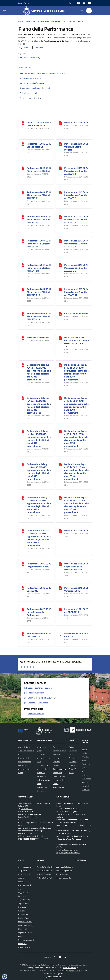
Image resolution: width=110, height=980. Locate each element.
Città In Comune (70, 968)
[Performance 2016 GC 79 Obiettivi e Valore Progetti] (60, 144)
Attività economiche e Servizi (86, 779)
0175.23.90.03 (27, 811)
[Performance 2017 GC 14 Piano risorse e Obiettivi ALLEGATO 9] (60, 265)
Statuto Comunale (25, 922)
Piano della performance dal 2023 (76, 635)
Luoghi (84, 753)
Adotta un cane (62, 874)
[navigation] (5, 11)
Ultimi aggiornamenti (26, 940)
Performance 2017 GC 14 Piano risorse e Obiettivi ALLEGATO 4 (39, 219)
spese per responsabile (38, 338)
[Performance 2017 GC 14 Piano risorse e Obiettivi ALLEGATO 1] (60, 168)
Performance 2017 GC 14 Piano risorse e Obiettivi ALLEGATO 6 (39, 244)
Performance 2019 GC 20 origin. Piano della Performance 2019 (76, 567)
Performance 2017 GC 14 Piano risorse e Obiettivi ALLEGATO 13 (39, 316)
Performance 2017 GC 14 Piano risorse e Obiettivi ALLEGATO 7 (76, 244)
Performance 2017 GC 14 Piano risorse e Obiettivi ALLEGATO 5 (76, 219)
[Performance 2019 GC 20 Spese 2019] (23, 588)
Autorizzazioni (43, 769)
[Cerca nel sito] (89, 11)
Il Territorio (86, 757)
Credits (21, 936)
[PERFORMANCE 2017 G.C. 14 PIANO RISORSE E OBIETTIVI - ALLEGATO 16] (60, 338)
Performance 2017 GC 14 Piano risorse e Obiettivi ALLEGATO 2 (39, 195)
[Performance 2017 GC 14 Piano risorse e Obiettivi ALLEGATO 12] (60, 289)
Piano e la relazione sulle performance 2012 (39, 124)
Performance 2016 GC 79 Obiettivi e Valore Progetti (76, 147)
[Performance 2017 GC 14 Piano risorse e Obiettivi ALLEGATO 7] (60, 241)
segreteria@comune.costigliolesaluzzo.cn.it (35, 828)
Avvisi (71, 773)
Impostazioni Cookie (26, 933)
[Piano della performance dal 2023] (60, 634)
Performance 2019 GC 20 (76, 530)
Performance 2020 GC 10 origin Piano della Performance (39, 612)
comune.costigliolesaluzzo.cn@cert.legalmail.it (36, 822)
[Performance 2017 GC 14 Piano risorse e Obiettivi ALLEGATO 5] (60, 217)
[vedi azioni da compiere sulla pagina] (37, 47)
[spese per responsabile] (23, 338)
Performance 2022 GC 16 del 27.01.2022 (39, 635)
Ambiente (41, 754)
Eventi (84, 749)
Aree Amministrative (26, 751)
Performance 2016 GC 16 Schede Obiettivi (39, 145)
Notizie (72, 747)
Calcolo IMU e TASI (45, 878)
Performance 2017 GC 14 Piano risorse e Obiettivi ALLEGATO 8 (39, 268)
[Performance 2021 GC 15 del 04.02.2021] (60, 609)
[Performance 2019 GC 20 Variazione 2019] (60, 588)
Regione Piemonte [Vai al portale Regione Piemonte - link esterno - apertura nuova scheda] (24, 3)
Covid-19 (73, 769)
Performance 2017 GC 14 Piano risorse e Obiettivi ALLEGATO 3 (76, 195)
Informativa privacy (26, 925)
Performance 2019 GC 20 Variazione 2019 (76, 589)
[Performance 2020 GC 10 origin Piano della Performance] (23, 609)
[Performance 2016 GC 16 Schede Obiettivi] (23, 144)
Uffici (20, 754)
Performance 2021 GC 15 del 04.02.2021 (76, 611)
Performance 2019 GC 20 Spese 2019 (39, 589)
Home (21, 21)
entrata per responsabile (76, 313)
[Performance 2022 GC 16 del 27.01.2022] (23, 634)
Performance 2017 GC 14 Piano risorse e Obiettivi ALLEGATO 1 (76, 171)
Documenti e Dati (25, 758)
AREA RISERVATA (54, 976)
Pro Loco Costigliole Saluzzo (66, 878)
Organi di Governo (25, 747)
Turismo (56, 784)
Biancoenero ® (74, 971)
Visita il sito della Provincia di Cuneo (51, 871)
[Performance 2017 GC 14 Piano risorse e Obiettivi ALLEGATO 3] (60, 192)
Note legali (22, 929)
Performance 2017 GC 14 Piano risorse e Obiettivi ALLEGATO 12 (76, 292)
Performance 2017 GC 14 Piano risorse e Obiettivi (39, 169)
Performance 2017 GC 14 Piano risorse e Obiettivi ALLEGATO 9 (76, 268)
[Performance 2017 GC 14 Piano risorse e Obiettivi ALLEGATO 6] (23, 241)
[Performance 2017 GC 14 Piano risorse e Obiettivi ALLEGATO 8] (23, 265)
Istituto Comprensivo (64, 871)
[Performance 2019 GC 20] (60, 531)
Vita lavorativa (58, 787)
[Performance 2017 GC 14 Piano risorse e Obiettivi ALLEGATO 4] (23, 217)
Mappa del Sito (24, 947)
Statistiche (22, 944)
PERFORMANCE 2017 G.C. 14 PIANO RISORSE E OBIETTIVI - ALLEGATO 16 (77, 342)
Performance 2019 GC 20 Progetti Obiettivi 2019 (39, 565)
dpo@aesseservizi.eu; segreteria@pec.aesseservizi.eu (68, 851)
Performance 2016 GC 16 (76, 122)
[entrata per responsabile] (60, 314)
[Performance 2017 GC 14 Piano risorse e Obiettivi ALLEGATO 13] (23, 314)
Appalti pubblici (43, 765)
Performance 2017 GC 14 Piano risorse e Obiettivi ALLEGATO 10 (39, 292)
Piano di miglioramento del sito (25, 885)
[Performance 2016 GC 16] (60, 123)
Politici (21, 773)
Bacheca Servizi (24, 918)
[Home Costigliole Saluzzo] (45, 11)
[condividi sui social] (24, 47)
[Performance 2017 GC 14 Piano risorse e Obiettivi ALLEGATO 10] (23, 289)
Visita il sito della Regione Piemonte (51, 867)
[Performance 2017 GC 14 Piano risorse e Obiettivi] (23, 168)
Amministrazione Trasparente (37, 21)
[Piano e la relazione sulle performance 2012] (23, 123)
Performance (56, 21)
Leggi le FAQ (23, 892)
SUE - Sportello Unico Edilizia (67, 867)
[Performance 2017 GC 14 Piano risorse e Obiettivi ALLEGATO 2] (23, 192)
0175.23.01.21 (27, 809)
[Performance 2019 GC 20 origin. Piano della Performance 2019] (60, 564)
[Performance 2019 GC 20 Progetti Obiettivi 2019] (23, 564)
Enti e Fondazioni (25, 762)
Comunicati (73, 758)
